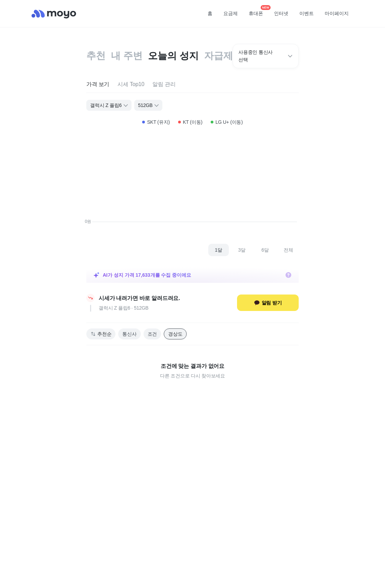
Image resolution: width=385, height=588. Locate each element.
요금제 (231, 13)
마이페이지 (337, 13)
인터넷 (281, 13)
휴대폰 (258, 11)
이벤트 (307, 13)
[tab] (98, 85)
